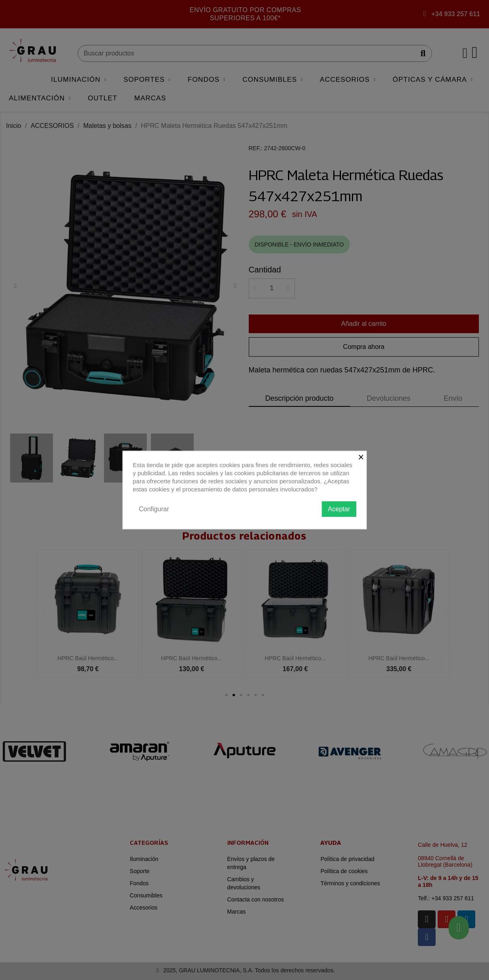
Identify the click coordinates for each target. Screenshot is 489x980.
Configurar (154, 509)
